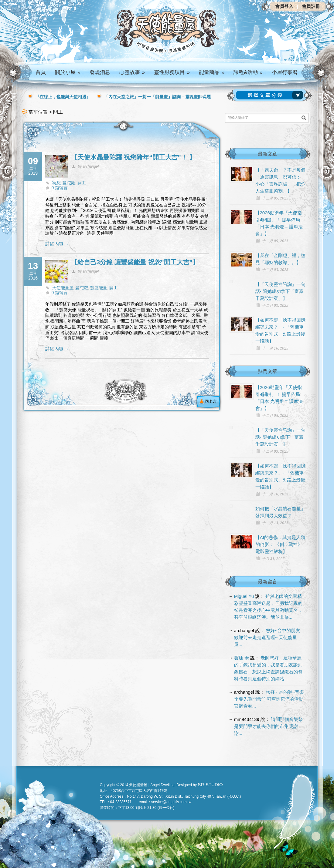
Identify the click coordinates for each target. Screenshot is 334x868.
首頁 (41, 72)
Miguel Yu (244, 596)
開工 (82, 183)
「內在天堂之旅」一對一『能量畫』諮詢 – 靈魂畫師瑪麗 (158, 97)
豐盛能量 (99, 288)
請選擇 (271, 95)
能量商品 (212, 72)
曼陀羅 (69, 183)
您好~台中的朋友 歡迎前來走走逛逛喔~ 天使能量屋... (267, 637)
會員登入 (284, 6)
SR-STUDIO (210, 784)
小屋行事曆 (285, 72)
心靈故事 (132, 72)
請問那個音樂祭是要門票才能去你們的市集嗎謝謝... (269, 726)
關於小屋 (68, 72)
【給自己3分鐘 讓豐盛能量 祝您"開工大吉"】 (135, 262)
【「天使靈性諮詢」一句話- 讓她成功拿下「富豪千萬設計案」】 (280, 291)
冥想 (56, 183)
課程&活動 (248, 72)
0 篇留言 (60, 188)
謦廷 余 (242, 658)
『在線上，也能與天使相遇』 (63, 97)
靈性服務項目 (172, 72)
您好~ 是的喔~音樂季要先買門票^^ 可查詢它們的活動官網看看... (269, 699)
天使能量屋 (63, 288)
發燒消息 (100, 72)
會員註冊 (311, 6)
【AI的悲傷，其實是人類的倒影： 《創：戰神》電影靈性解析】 (280, 544)
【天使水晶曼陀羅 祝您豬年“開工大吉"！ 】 (133, 157)
